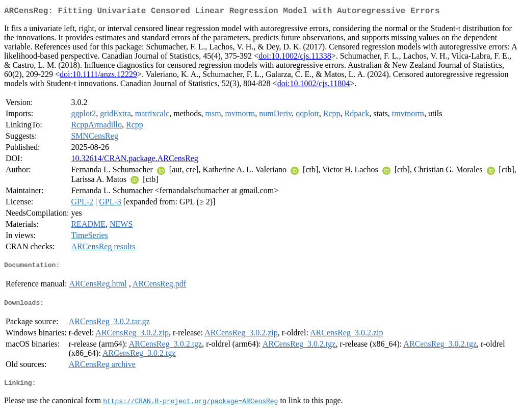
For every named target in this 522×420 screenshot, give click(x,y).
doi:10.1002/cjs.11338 (295, 58)
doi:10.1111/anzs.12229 (98, 76)
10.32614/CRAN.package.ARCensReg (134, 160)
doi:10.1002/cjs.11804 (314, 85)
